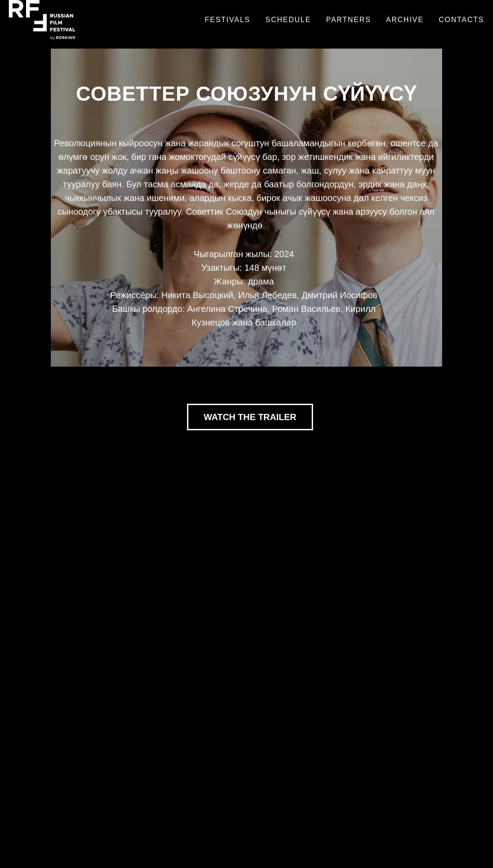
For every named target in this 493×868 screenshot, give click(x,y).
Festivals (227, 20)
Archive (405, 20)
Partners (348, 20)
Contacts (461, 20)
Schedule (288, 20)
